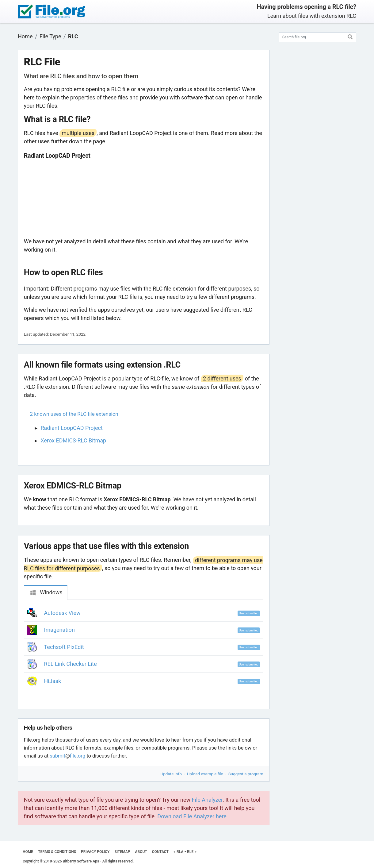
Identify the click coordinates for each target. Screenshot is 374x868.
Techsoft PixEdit (64, 647)
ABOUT (141, 852)
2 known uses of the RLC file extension (74, 414)
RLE (190, 852)
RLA (180, 852)
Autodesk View (62, 613)
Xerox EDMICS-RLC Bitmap (74, 440)
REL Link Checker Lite (71, 664)
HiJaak (53, 681)
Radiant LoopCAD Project (72, 428)
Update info (171, 774)
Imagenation (59, 630)
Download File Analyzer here (192, 816)
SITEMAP (122, 852)
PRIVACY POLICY (95, 852)
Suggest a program (246, 774)
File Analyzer (207, 800)
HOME (28, 852)
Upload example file (205, 774)
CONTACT (160, 852)
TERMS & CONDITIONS (57, 852)
